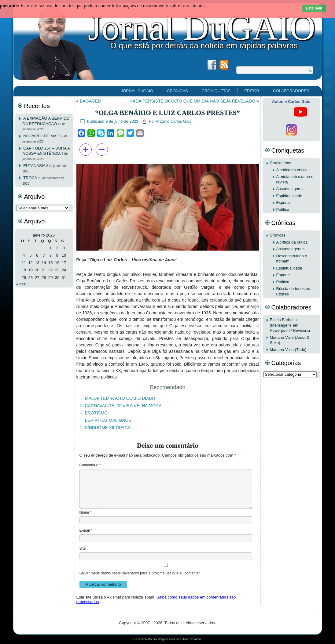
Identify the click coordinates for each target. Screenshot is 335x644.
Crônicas (177, 91)
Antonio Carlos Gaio (174, 121)
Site (83, 548)
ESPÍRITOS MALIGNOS (108, 420)
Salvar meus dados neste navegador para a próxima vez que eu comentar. (140, 573)
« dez (21, 284)
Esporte (283, 203)
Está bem (314, 8)
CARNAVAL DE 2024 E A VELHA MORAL (125, 406)
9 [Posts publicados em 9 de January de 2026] (57, 255)
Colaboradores (291, 91)
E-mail (86, 530)
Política (283, 210)
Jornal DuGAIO (201, 28)
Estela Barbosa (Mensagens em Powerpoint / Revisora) (290, 325)
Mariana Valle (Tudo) (288, 350)
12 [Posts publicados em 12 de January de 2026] (31, 263)
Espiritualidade (289, 196)
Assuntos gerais (291, 189)
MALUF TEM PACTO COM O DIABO (120, 398)
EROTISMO (96, 413)
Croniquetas (216, 91)
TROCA (30, 178)
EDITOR (252, 91)
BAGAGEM (91, 101)
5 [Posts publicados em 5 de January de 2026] (30, 255)
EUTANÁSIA (34, 166)
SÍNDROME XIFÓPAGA (108, 428)
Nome (86, 512)
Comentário (90, 465)
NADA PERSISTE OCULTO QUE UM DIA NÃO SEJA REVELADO (192, 101)
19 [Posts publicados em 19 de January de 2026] (31, 270)
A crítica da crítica (292, 170)
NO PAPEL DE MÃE (41, 136)
